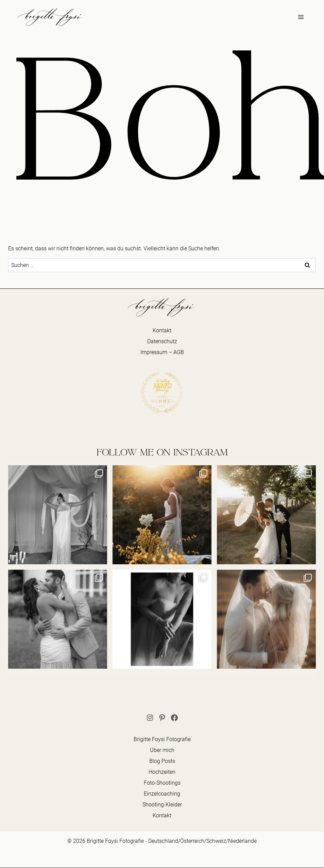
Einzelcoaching (162, 794)
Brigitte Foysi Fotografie (162, 739)
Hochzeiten (162, 772)
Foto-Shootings (162, 783)
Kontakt (162, 330)
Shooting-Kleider (162, 805)
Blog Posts (162, 761)
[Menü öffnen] (301, 17)
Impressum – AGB (162, 352)
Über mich (162, 750)
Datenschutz (162, 341)
